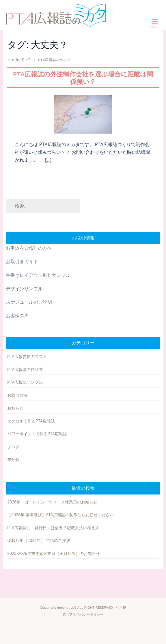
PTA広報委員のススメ (27, 357)
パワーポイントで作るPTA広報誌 (37, 434)
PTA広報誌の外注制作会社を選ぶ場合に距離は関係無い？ (83, 78)
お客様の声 (17, 315)
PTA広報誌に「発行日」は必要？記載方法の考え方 (53, 528)
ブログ (13, 447)
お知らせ (15, 408)
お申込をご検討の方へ (29, 248)
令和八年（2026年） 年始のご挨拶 (39, 540)
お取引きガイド (22, 261)
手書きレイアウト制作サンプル (38, 275)
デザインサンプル (24, 289)
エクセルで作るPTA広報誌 (31, 421)
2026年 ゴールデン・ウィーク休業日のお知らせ (52, 502)
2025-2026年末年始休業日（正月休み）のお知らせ (54, 553)
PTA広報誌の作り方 (55, 60)
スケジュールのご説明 (29, 302)
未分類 (13, 460)
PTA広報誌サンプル (25, 382)
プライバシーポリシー (86, 614)
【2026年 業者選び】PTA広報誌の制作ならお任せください (60, 515)
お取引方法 (17, 395)
